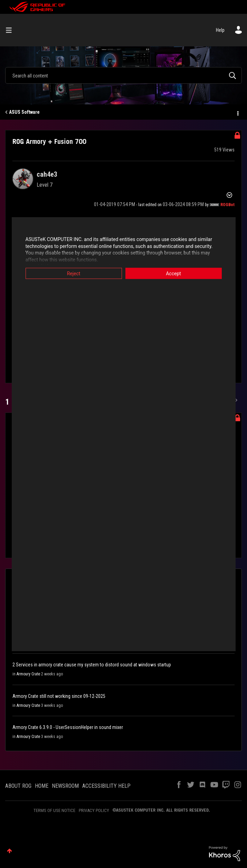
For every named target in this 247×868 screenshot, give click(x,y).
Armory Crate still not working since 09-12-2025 (59, 696)
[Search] (123, 75)
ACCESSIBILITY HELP (106, 786)
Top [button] (9, 851)
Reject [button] (74, 274)
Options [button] (237, 112)
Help (220, 30)
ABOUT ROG (18, 786)
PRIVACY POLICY (94, 810)
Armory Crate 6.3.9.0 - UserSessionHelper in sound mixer (68, 727)
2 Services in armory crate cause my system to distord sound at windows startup (92, 665)
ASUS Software (24, 112)
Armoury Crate (28, 674)
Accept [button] (173, 274)
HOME (42, 786)
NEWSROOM (65, 786)
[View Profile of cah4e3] (47, 174)
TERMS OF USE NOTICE (54, 810)
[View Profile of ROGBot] (227, 205)
